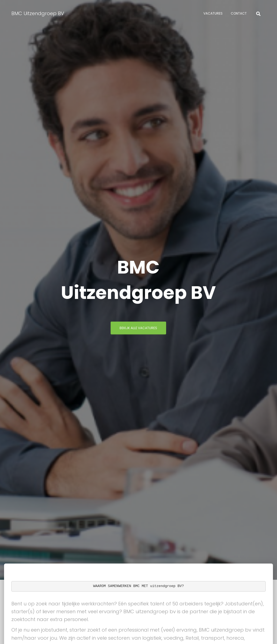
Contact (239, 13)
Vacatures (213, 13)
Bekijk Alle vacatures (138, 328)
